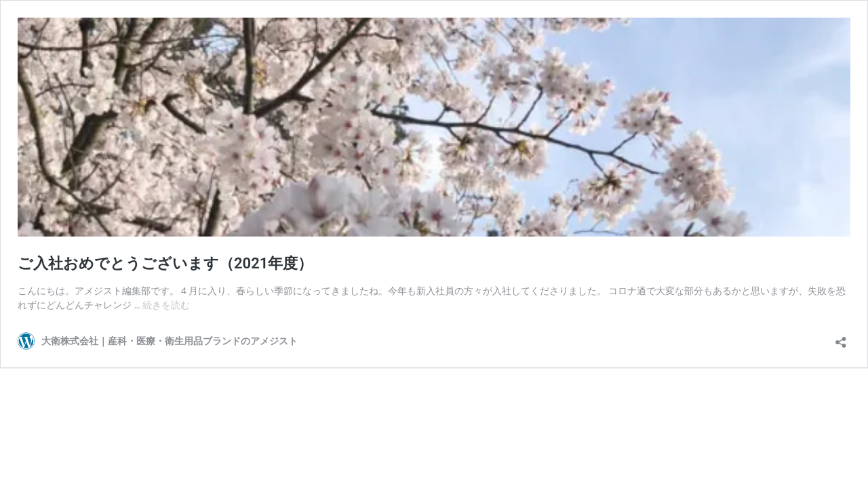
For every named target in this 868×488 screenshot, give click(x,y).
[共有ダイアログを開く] (841, 338)
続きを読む (166, 305)
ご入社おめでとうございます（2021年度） (165, 263)
